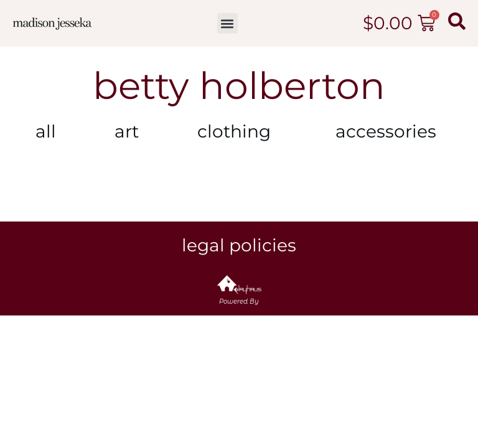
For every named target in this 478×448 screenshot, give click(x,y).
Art (127, 131)
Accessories (389, 131)
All (46, 131)
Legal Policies (239, 245)
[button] (227, 23)
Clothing (237, 131)
